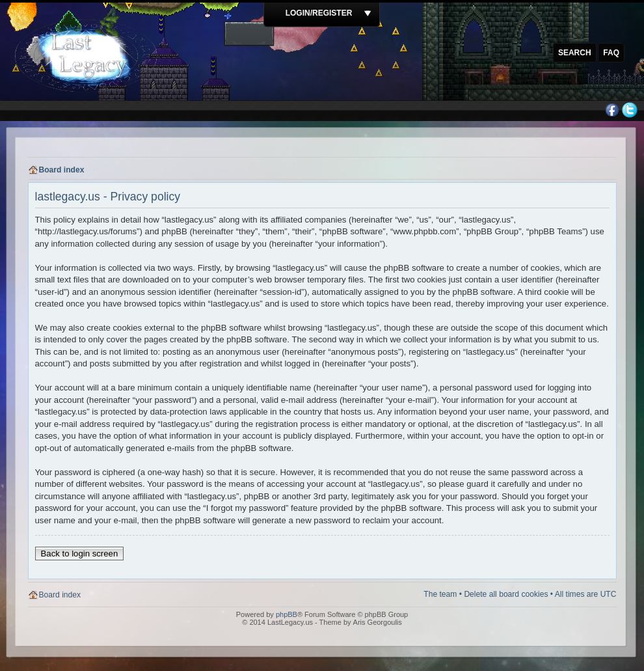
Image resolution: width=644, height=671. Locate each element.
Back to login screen (80, 554)
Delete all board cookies (506, 594)
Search (575, 53)
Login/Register (319, 13)
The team (440, 594)
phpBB (287, 614)
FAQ (611, 53)
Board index (62, 170)
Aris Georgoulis (378, 622)
